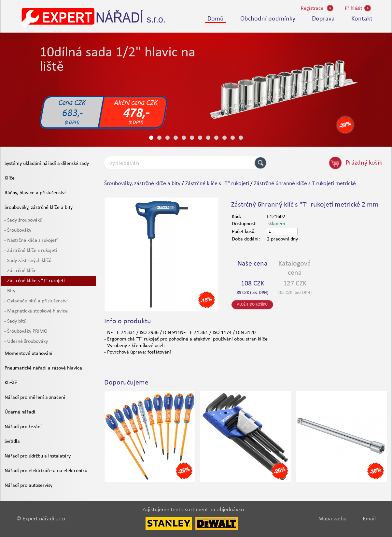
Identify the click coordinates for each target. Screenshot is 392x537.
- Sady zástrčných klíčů (28, 261)
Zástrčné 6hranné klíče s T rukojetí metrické (305, 184)
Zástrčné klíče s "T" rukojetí (217, 184)
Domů (216, 19)
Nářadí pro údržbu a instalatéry (38, 456)
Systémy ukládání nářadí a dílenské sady (47, 164)
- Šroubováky (18, 230)
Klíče (10, 178)
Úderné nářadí (20, 412)
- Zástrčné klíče (20, 271)
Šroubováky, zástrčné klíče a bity (39, 208)
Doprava (323, 19)
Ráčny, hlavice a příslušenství (35, 193)
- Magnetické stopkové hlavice (36, 311)
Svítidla (12, 442)
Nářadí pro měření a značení (35, 398)
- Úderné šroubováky (26, 341)
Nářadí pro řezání (23, 427)
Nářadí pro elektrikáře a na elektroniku (46, 471)
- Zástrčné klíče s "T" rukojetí (35, 281)
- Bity (10, 291)
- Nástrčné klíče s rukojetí (31, 240)
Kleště (11, 383)
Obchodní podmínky (268, 19)
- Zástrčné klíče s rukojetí (31, 251)
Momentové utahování (28, 354)
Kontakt (362, 19)
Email (369, 519)
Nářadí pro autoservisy (28, 486)
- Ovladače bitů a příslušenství (36, 301)
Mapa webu (332, 519)
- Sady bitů (15, 321)
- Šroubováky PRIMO (26, 331)
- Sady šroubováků (23, 220)
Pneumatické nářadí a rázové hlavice (43, 368)
